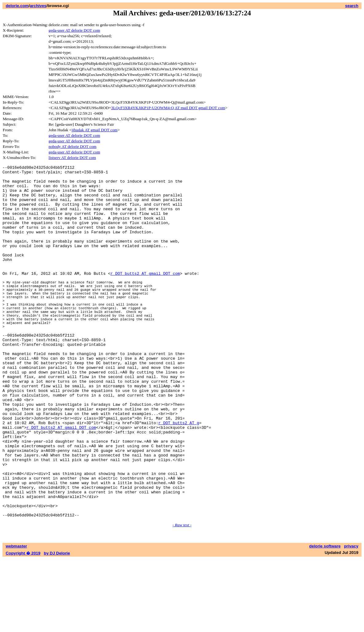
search (352, 6)
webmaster (16, 619)
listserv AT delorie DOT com (72, 158)
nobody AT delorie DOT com (73, 146)
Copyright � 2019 (23, 626)
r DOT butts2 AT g (179, 477)
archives (38, 6)
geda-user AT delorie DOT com (74, 30)
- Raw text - (182, 598)
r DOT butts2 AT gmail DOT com (145, 295)
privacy (351, 619)
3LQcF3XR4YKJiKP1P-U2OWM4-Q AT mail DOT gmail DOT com (168, 108)
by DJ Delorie (57, 626)
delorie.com (17, 6)
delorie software (325, 619)
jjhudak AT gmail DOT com (95, 130)
